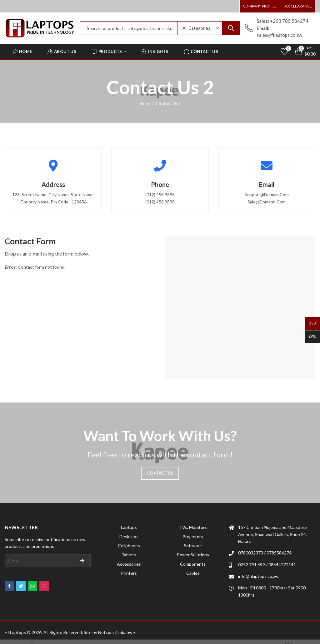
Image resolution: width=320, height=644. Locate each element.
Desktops (129, 537)
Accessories (129, 564)
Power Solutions (193, 555)
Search (231, 28)
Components (193, 564)
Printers (129, 573)
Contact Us (160, 473)
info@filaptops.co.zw (258, 576)
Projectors (193, 537)
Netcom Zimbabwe (117, 632)
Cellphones (129, 546)
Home (145, 103)
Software (193, 546)
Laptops (129, 527)
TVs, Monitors (193, 527)
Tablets (129, 555)
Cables (193, 573)
